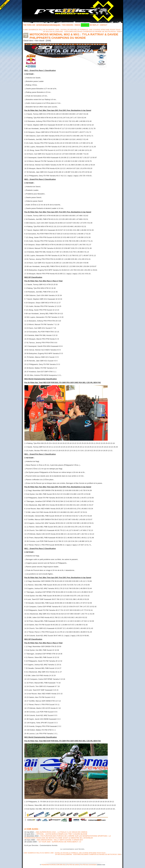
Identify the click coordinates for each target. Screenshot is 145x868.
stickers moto (101, 865)
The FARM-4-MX (29, 25)
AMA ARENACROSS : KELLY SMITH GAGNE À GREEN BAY (60, 840)
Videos (77, 25)
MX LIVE (85, 25)
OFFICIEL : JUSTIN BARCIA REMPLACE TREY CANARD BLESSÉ (62, 834)
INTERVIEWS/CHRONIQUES (49, 25)
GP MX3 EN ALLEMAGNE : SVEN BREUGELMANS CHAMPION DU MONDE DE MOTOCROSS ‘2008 (82, 32)
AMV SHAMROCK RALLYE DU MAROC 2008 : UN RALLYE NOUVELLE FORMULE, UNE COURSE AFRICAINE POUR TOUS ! (73, 30)
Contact (104, 25)
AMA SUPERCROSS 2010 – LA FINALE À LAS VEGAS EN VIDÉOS (61, 832)
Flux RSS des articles (73, 865)
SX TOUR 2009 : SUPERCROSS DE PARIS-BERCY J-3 (60, 842)
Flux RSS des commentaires (88, 865)
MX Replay (94, 25)
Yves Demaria (67, 25)
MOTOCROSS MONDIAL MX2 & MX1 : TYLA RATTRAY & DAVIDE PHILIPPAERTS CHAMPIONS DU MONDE (74, 36)
